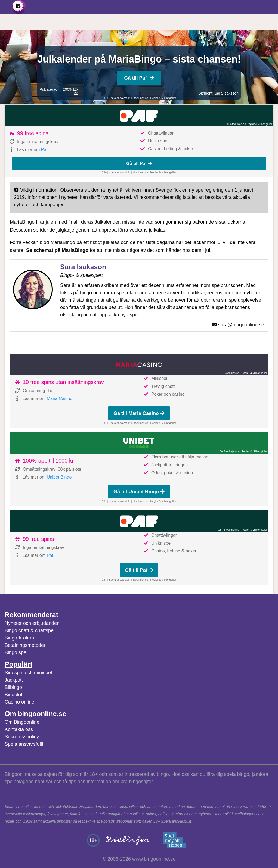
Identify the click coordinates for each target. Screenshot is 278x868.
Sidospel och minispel (28, 673)
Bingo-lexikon (19, 638)
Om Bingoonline (22, 722)
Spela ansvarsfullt (24, 744)
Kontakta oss (19, 729)
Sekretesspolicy (22, 737)
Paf (44, 150)
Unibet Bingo (59, 477)
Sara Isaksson (226, 93)
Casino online (19, 702)
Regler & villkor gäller (163, 98)
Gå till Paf (139, 78)
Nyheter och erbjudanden (32, 623)
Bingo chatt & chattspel (30, 630)
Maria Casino (60, 399)
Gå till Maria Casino (139, 413)
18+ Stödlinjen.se (235, 124)
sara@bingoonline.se (241, 325)
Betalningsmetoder (25, 645)
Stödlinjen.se (140, 98)
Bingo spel (16, 652)
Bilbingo (13, 687)
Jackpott (14, 680)
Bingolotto (16, 695)
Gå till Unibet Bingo (139, 492)
